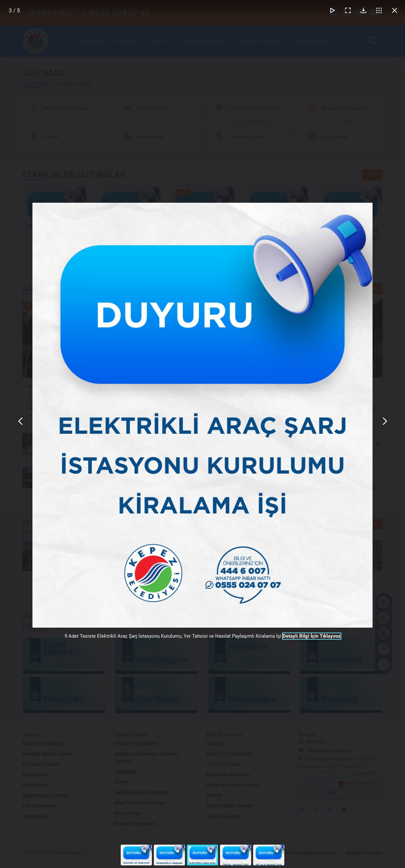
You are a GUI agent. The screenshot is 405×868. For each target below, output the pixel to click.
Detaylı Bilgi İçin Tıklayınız (312, 636)
